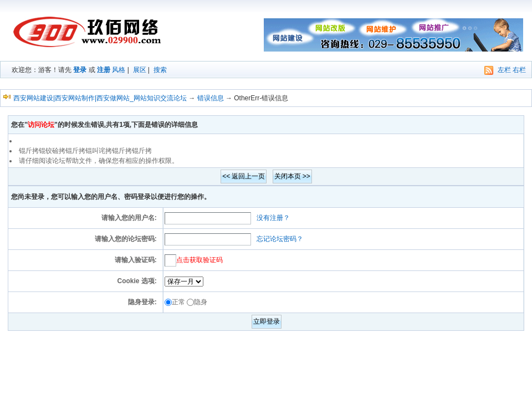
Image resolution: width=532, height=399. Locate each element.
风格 (119, 70)
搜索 (160, 70)
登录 (80, 70)
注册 (104, 70)
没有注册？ (273, 218)
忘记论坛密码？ (280, 239)
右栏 (519, 70)
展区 (140, 70)
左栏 (504, 70)
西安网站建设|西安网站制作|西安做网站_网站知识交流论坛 (100, 98)
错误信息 (211, 98)
